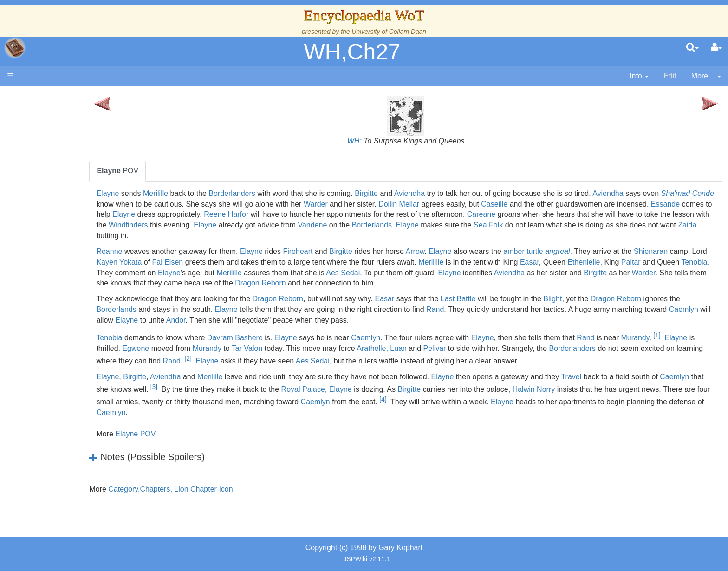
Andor (369, 320)
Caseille (641, 204)
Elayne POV (209, 444)
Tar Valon (396, 348)
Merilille (229, 193)
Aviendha (483, 193)
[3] (302, 397)
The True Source (72, 165)
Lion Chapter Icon (277, 500)
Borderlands (690, 225)
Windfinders (447, 225)
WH (390, 141)
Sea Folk (263, 236)
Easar (679, 262)
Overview (78, 218)
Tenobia (297, 273)
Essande (280, 214)
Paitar (234, 273)
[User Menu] (716, 48)
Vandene (631, 225)
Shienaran (187, 262)
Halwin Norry (682, 400)
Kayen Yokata (268, 262)
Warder (463, 204)
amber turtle (597, 251)
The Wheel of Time (75, 155)
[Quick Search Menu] (692, 48)
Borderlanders (306, 193)
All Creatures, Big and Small (91, 303)
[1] (206, 346)
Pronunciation (67, 378)
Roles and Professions (81, 293)
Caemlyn (260, 320)
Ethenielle (187, 273)
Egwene (286, 348)
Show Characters (73, 272)
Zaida (461, 236)
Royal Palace (451, 400)
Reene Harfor (459, 214)
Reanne (183, 251)
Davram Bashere (309, 336)
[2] (418, 358)
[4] (612, 410)
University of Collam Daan (389, 32)
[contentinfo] (639, 76)
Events (55, 198)
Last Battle (532, 299)
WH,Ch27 (352, 52)
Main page (43, 97)
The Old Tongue (71, 240)
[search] (692, 48)
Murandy (185, 348)
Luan (548, 348)
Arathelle (521, 348)
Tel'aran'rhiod (66, 346)
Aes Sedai (561, 273)
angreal (631, 251)
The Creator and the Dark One (94, 144)
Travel (645, 387)
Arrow (489, 251)
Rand (548, 309)
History (56, 176)
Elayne (182, 193)
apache (15, 48)
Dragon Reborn (549, 283)
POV (192, 171)
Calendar (59, 187)
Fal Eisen (317, 262)
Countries (78, 229)
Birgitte (440, 193)
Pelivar (584, 348)
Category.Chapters (213, 500)
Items (53, 314)
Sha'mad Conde (215, 204)
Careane (185, 225)
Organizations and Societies (90, 282)
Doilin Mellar (546, 204)
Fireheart (372, 251)
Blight (626, 299)
